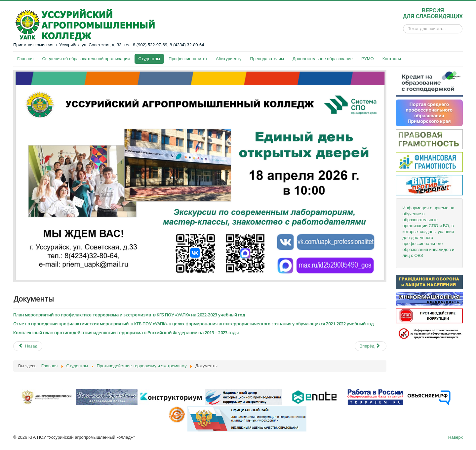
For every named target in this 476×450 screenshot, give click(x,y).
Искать (403, 29)
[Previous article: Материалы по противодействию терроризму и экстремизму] (28, 346)
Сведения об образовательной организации (86, 59)
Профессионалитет (188, 59)
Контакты (392, 59)
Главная (25, 59)
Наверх (456, 437)
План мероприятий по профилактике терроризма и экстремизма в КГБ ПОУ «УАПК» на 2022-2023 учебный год (129, 315)
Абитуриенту (229, 59)
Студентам (149, 59)
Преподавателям (267, 59)
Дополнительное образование (323, 59)
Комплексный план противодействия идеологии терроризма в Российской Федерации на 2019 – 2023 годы (126, 333)
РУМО (368, 59)
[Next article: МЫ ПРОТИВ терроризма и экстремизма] (371, 346)
